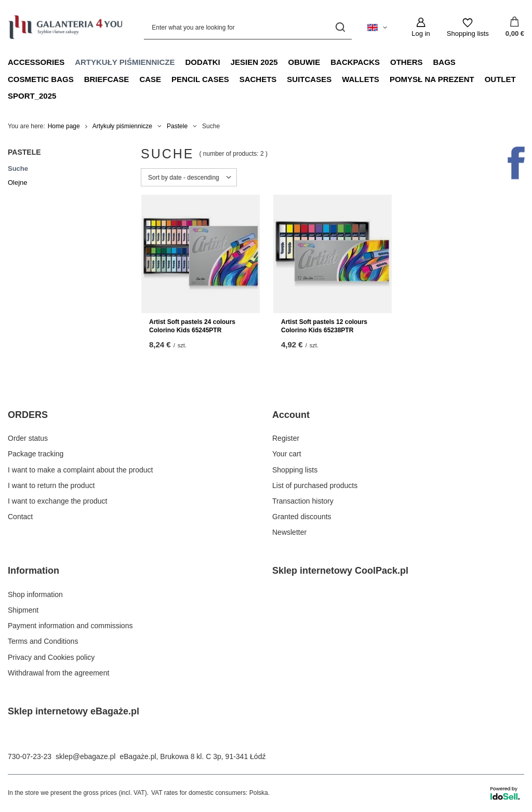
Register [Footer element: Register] (286, 438)
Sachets (258, 79)
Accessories (36, 62)
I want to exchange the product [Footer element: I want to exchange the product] (57, 501)
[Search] (340, 27)
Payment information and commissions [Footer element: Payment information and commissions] (70, 626)
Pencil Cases (200, 79)
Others (407, 62)
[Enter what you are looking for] (248, 27)
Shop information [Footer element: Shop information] (35, 594)
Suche (18, 168)
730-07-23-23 (30, 756)
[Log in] (421, 28)
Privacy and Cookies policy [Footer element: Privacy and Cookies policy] (51, 657)
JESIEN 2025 (254, 62)
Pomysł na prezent (432, 79)
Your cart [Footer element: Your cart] (287, 454)
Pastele (177, 126)
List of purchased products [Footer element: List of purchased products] (315, 485)
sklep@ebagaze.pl (85, 756)
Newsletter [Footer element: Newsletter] (289, 532)
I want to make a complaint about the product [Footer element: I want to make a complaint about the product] (80, 470)
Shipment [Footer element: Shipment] (23, 610)
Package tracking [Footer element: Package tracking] (36, 454)
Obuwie (304, 62)
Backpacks (355, 62)
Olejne (18, 182)
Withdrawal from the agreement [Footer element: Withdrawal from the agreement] (58, 673)
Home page (64, 126)
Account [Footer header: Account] (291, 415)
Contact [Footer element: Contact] (20, 517)
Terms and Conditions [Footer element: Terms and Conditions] (43, 641)
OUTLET (500, 79)
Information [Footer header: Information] (34, 571)
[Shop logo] (65, 27)
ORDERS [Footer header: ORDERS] (28, 415)
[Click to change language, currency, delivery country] (377, 28)
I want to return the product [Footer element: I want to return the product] (51, 485)
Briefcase (107, 79)
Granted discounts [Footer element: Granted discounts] (302, 517)
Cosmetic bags (41, 79)
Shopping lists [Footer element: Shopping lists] (295, 470)
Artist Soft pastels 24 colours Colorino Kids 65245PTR (192, 326)
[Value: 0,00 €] (515, 28)
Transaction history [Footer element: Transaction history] (303, 501)
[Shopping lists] (468, 28)
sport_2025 (32, 96)
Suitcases (309, 79)
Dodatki (202, 62)
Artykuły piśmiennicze (125, 62)
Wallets (361, 79)
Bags (444, 62)
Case (150, 79)
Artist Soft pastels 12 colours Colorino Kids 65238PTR (324, 326)
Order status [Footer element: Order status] (28, 438)
